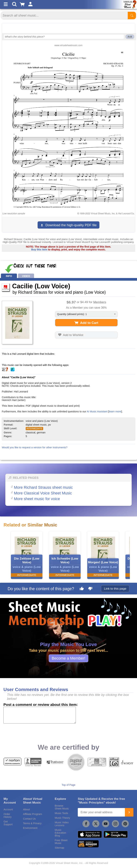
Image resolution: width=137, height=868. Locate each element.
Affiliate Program (32, 814)
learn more (115, 411)
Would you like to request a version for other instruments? (35, 447)
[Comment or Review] (40, 715)
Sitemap (59, 848)
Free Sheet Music (61, 842)
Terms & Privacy (32, 823)
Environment (30, 828)
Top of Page (69, 785)
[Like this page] (82, 589)
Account (8, 809)
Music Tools (61, 813)
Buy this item (39, 250)
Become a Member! (68, 658)
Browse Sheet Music (62, 807)
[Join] (129, 812)
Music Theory (62, 818)
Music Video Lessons (62, 824)
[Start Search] (132, 15)
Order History (8, 815)
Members (100, 302)
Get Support (8, 823)
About (26, 809)
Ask (130, 37)
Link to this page (115, 589)
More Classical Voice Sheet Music (43, 493)
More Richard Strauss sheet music (43, 487)
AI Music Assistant (97, 411)
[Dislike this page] (90, 589)
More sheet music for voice (37, 499)
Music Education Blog (60, 833)
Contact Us (29, 819)
